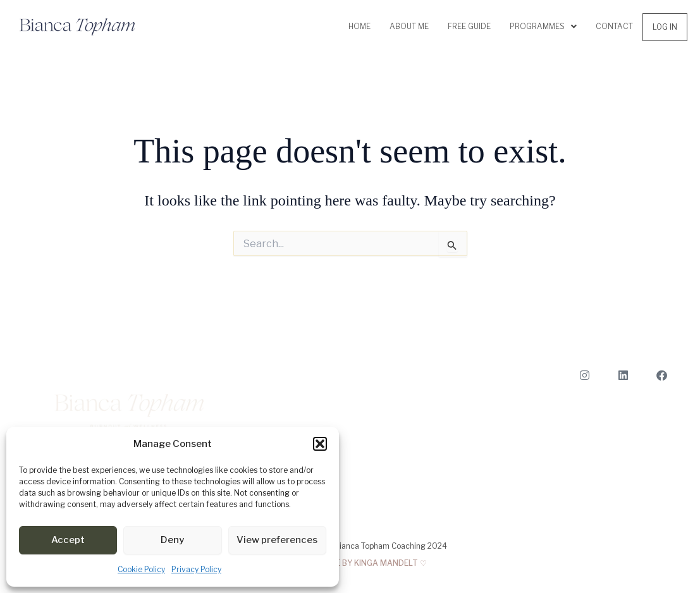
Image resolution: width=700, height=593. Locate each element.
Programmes (543, 26)
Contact (614, 26)
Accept (68, 540)
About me (409, 26)
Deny (172, 540)
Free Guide (469, 26)
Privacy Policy (196, 569)
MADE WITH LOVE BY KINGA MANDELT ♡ (350, 563)
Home (359, 26)
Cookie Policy (141, 569)
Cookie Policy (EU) (636, 511)
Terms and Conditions (629, 492)
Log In (665, 27)
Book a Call (648, 416)
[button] (320, 444)
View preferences (277, 540)
